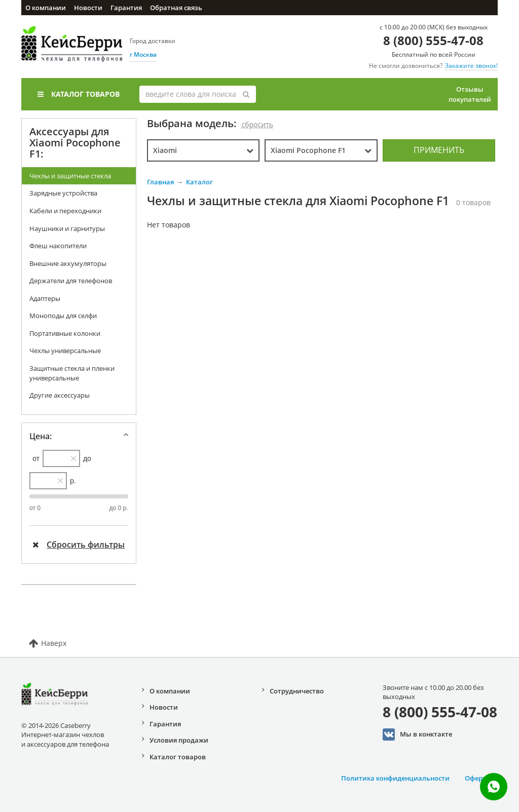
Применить (439, 150)
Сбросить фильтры (79, 545)
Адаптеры (45, 298)
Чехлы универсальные (65, 351)
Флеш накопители (58, 246)
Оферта (477, 778)
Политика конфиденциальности (395, 778)
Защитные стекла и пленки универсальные (72, 373)
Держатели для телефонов (71, 281)
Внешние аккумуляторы (68, 263)
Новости (88, 8)
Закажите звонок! (471, 66)
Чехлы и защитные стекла (70, 176)
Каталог (199, 182)
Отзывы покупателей (470, 94)
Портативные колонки (65, 333)
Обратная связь (176, 8)
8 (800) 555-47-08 (433, 40)
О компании (46, 8)
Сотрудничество (297, 691)
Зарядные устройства (63, 193)
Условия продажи (179, 740)
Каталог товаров (79, 94)
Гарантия (126, 8)
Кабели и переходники (65, 211)
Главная (160, 182)
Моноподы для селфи (63, 316)
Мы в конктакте (417, 734)
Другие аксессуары (60, 395)
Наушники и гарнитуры (67, 228)
